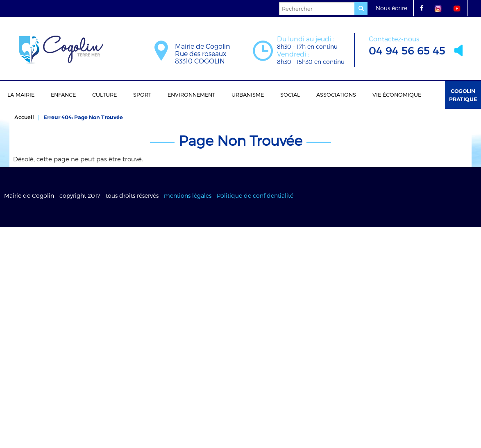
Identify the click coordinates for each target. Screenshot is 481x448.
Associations (336, 95)
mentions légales (188, 196)
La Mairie (21, 95)
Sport (142, 95)
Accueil (24, 117)
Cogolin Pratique (463, 95)
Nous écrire (391, 8)
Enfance (63, 95)
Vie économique (397, 95)
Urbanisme (248, 95)
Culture (104, 95)
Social (290, 95)
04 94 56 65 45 (407, 45)
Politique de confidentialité (255, 196)
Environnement (191, 95)
